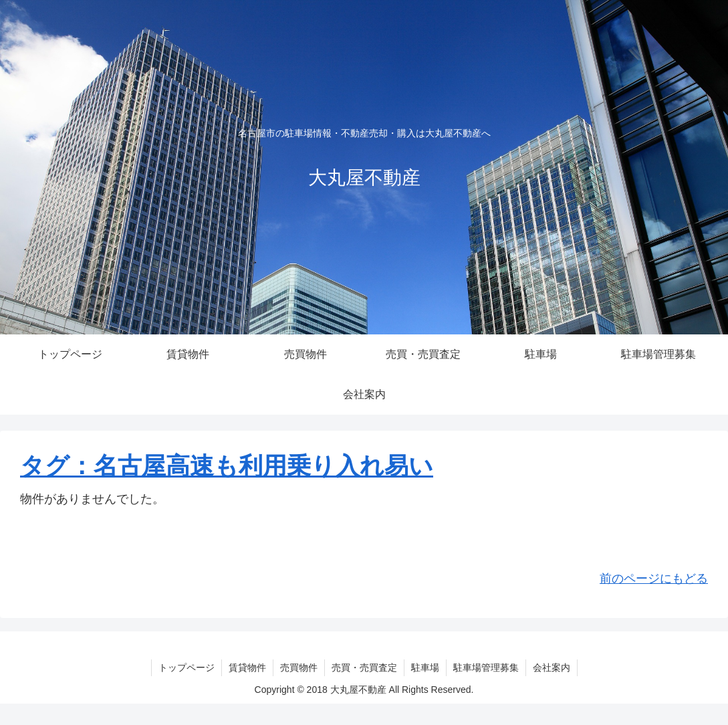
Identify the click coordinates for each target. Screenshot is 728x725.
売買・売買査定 (364, 667)
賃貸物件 (247, 667)
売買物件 (299, 667)
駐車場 (425, 667)
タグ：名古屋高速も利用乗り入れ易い (227, 466)
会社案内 (552, 667)
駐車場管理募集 (486, 667)
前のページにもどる (654, 579)
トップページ (187, 667)
